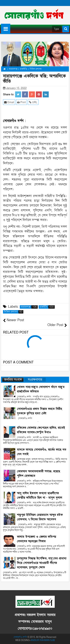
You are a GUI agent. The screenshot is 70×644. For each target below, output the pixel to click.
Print (21, 102)
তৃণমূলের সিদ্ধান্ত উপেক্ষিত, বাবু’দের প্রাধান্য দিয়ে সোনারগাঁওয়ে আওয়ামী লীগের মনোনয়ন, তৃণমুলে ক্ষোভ (42, 563)
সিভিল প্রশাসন (14, 312)
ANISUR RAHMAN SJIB (43, 640)
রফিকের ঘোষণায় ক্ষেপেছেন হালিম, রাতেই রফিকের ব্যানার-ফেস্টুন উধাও (41, 430)
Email (9, 102)
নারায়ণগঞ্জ (29, 307)
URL (33, 102)
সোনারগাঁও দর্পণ (20, 637)
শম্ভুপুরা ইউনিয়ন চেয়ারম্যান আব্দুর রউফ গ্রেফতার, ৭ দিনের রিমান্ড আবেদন (40, 517)
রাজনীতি (47, 307)
